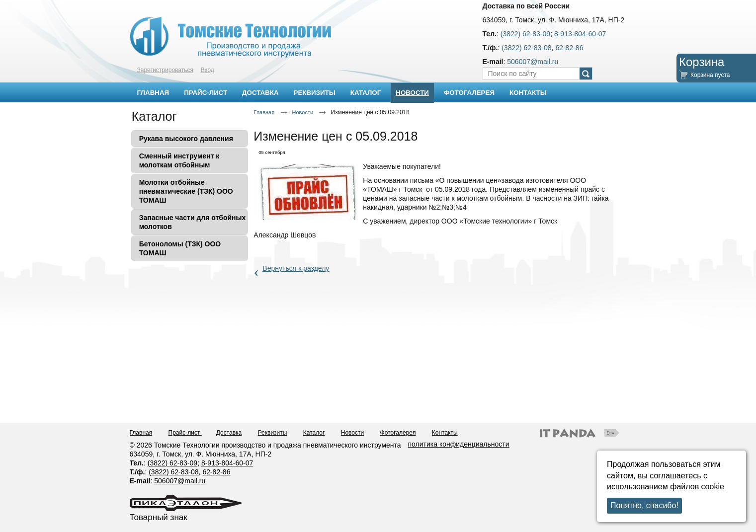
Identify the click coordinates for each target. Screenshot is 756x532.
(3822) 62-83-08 (526, 48)
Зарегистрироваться (165, 70)
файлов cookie (697, 487)
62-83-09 (183, 463)
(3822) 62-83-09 (525, 34)
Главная (264, 112)
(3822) (159, 463)
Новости (412, 93)
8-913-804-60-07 (580, 34)
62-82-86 (569, 48)
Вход (208, 70)
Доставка (229, 433)
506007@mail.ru (533, 62)
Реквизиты (273, 433)
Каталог (154, 116)
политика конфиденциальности (459, 444)
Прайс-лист (185, 433)
